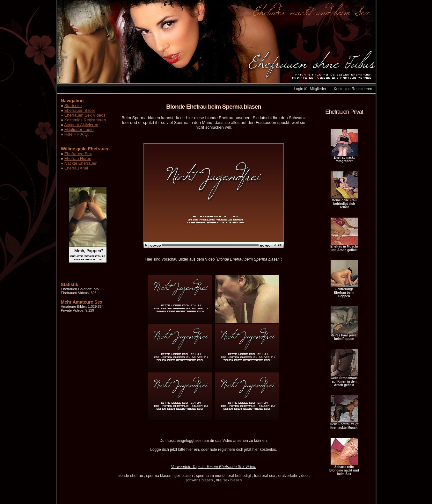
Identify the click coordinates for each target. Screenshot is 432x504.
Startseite (73, 106)
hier (190, 450)
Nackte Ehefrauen (81, 163)
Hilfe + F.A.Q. (77, 134)
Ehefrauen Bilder (80, 110)
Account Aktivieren (81, 125)
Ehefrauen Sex (78, 154)
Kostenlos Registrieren (353, 89)
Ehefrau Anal (76, 168)
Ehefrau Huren (78, 158)
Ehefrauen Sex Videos (85, 115)
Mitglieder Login (79, 130)
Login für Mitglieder (310, 89)
